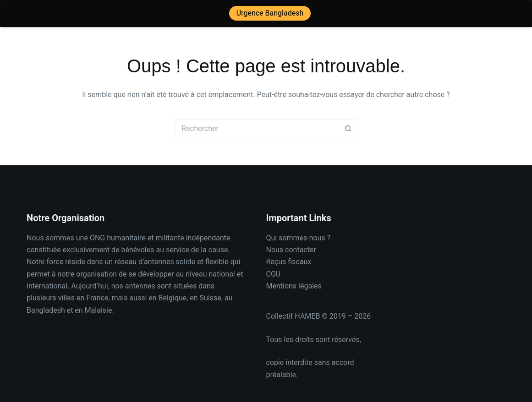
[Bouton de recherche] (348, 123)
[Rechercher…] (257, 123)
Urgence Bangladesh (269, 13)
